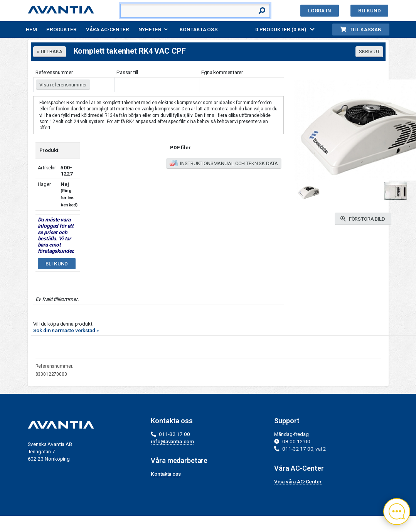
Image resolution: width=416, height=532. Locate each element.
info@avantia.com (172, 441)
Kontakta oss (199, 29)
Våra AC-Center (108, 29)
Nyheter (150, 29)
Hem (32, 29)
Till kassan (361, 29)
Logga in (320, 10)
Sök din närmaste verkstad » (66, 330)
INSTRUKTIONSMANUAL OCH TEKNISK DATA (224, 164)
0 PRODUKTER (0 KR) (285, 29)
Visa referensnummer (63, 85)
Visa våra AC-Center (298, 481)
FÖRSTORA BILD (363, 219)
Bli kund (370, 10)
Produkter (61, 29)
